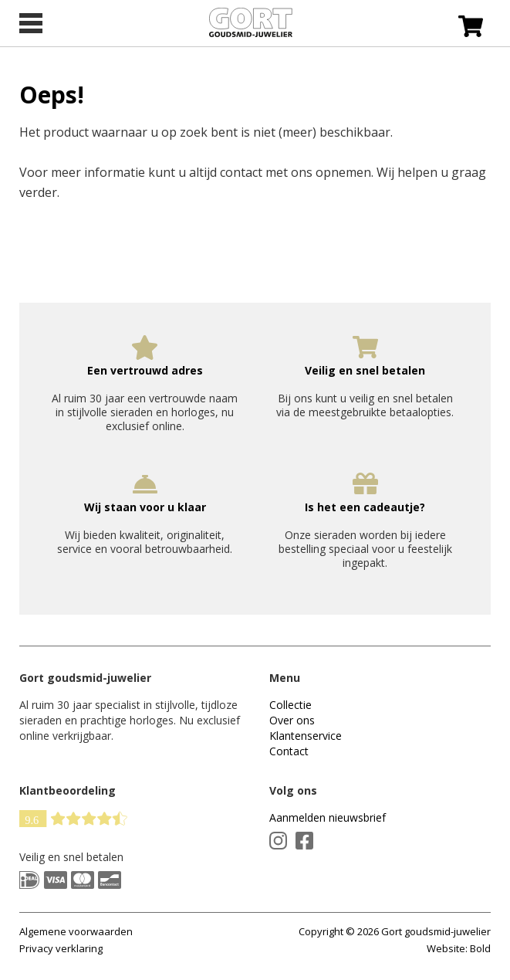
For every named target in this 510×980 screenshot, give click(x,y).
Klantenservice (306, 736)
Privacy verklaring (61, 948)
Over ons (292, 720)
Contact (289, 751)
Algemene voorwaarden (76, 931)
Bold (480, 948)
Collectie (290, 705)
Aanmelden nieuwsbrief (328, 817)
